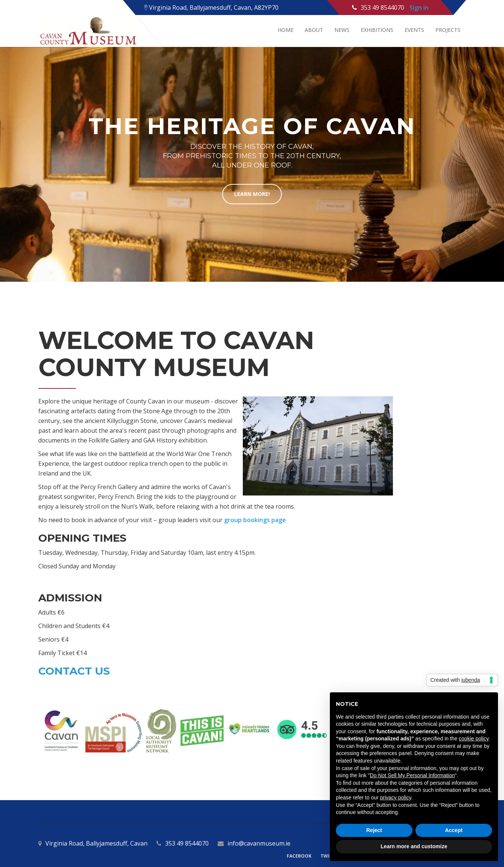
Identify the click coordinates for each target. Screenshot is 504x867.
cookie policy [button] (474, 739)
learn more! (252, 194)
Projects (448, 30)
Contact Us (74, 671)
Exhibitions (377, 30)
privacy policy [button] (396, 798)
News (342, 30)
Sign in (419, 8)
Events (414, 30)
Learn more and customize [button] (414, 846)
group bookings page (255, 520)
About (314, 30)
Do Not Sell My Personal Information (412, 775)
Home (286, 30)
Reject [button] (374, 830)
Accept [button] (454, 830)
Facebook (299, 856)
